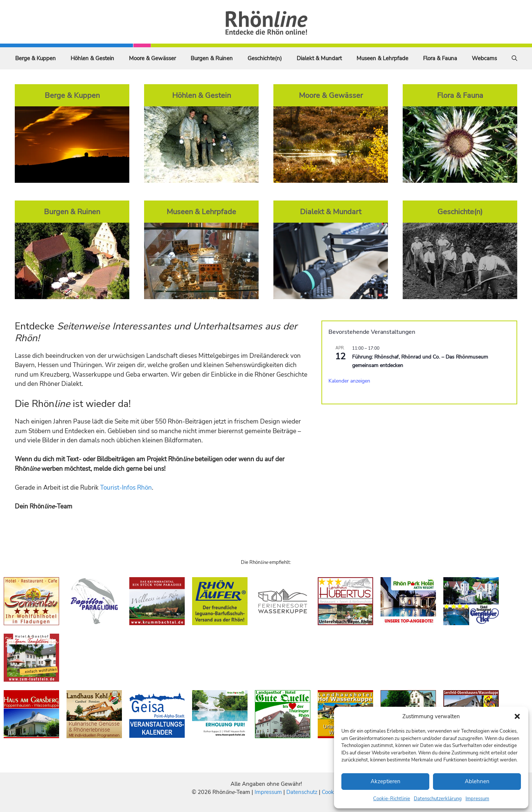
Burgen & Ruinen (212, 58)
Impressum (477, 799)
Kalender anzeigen (349, 381)
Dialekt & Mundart (319, 58)
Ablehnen (477, 781)
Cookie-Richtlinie (392, 799)
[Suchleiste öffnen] (514, 58)
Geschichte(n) (265, 58)
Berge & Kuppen (35, 58)
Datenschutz (302, 792)
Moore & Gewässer (152, 58)
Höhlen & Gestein (92, 58)
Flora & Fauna (440, 58)
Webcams (484, 58)
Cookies (331, 792)
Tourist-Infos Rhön (126, 488)
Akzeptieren (386, 781)
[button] (517, 716)
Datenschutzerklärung (438, 799)
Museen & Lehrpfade (382, 58)
